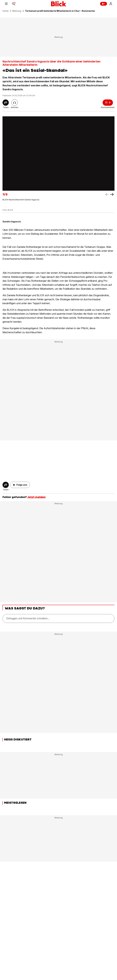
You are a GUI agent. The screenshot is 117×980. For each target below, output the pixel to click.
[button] (20, 485)
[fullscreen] (58, 154)
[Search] (14, 4)
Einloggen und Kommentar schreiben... (28, 618)
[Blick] (59, 4)
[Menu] (6, 4)
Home (6, 11)
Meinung (17, 11)
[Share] (6, 103)
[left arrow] (112, 194)
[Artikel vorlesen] (15, 103)
